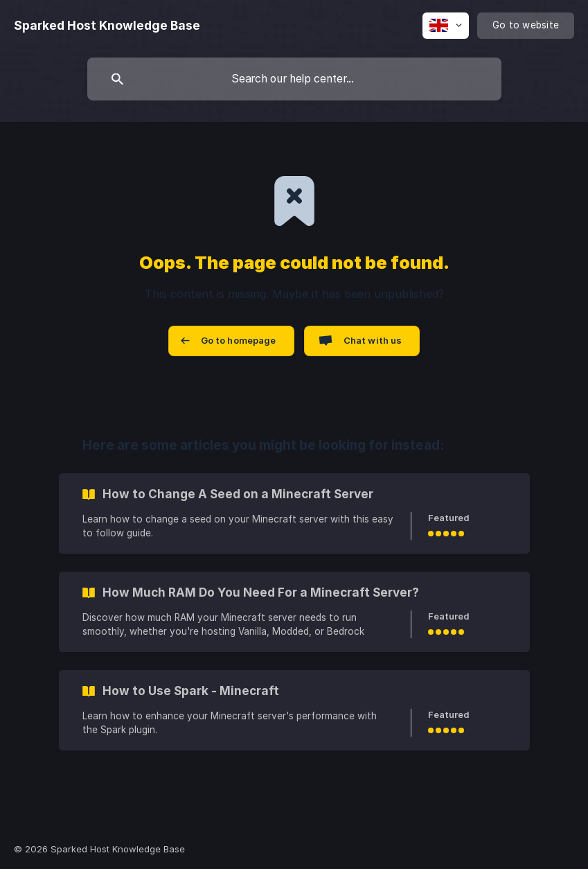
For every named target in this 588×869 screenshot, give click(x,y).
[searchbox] (294, 79)
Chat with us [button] (373, 340)
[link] (294, 513)
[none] (107, 26)
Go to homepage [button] (239, 340)
